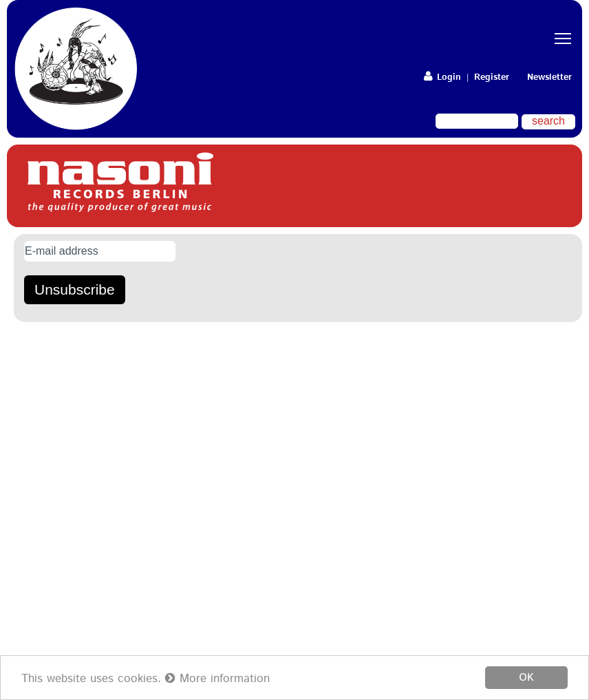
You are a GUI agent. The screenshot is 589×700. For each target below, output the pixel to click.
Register (492, 77)
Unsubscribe (75, 289)
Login (442, 77)
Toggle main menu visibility (565, 26)
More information (217, 679)
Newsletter (549, 77)
